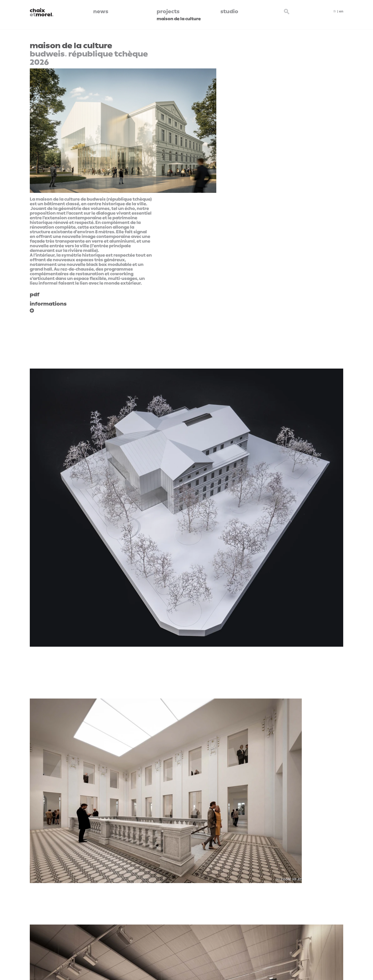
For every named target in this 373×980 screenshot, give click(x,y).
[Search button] (287, 11)
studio (229, 11)
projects (168, 11)
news (101, 11)
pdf (35, 294)
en (341, 11)
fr (335, 11)
